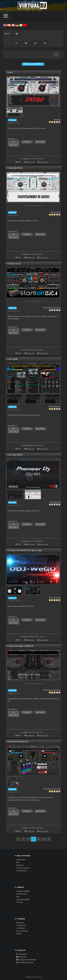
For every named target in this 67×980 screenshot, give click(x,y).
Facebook (22, 954)
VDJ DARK (13, 359)
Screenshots (22, 871)
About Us (20, 923)
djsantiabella (56, 406)
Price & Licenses (23, 868)
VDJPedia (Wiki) (23, 899)
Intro (11, 73)
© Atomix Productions (33, 977)
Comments (31, 162)
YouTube (21, 957)
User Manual (22, 894)
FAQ (18, 897)
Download (21, 860)
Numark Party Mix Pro (18, 742)
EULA (19, 934)
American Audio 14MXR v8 (21, 646)
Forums (20, 902)
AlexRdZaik (56, 502)
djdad (58, 120)
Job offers (21, 928)
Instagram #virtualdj (26, 960)
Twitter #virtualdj (25, 963)
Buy (18, 862)
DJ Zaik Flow (56, 598)
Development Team (53, 307)
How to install (44, 162)
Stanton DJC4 (15, 264)
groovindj (57, 212)
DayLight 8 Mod (15, 168)
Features (20, 865)
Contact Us (21, 925)
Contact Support (23, 891)
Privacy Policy (22, 931)
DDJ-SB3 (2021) (16, 455)
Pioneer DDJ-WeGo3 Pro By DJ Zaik (25, 550)
